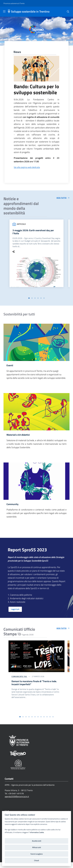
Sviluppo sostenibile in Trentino (30, 12)
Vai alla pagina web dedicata (27, 167)
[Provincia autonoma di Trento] (14, 3)
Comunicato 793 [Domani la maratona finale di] (19, 678)
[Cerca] (68, 12)
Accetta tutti (37, 841)
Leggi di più (15, 611)
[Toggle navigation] (4, 11)
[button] (29, 299)
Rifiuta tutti (37, 847)
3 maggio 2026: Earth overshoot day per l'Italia (34, 232)
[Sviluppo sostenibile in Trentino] (9, 12)
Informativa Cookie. (37, 832)
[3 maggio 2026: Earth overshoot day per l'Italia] (36, 272)
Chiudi (36, 860)
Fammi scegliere (37, 854)
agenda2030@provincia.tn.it (17, 802)
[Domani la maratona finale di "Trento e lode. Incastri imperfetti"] (36, 658)
